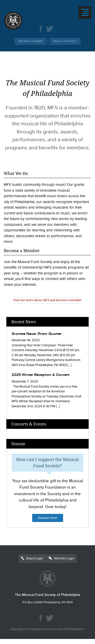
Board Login (32, 558)
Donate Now (47, 518)
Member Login (61, 558)
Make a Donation (65, 41)
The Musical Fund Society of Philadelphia (48, 595)
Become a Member (31, 41)
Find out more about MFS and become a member (47, 300)
